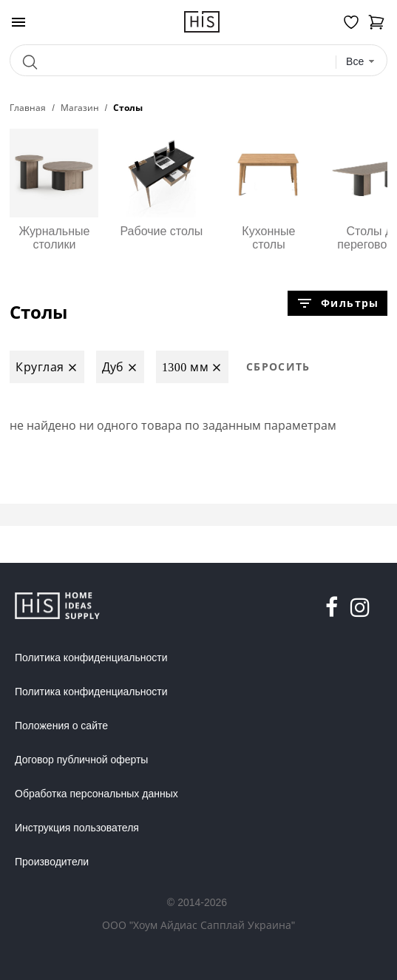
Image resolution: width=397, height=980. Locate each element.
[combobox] (361, 62)
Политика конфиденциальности (91, 658)
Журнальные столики (54, 190)
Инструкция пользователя (77, 828)
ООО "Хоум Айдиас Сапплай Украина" (198, 925)
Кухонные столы (268, 190)
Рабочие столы (161, 183)
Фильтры (337, 303)
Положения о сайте (61, 726)
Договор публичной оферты (81, 760)
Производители (52, 862)
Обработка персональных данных (96, 794)
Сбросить (278, 366)
